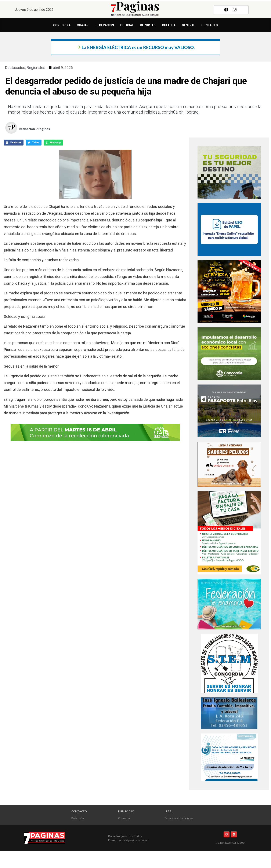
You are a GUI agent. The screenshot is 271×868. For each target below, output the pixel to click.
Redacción (78, 818)
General (188, 25)
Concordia (62, 25)
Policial (127, 25)
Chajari (83, 25)
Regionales (36, 68)
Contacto (210, 25)
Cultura (169, 25)
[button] (14, 143)
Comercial (124, 818)
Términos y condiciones (179, 818)
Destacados (15, 68)
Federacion (105, 25)
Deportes (148, 25)
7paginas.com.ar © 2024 (231, 843)
